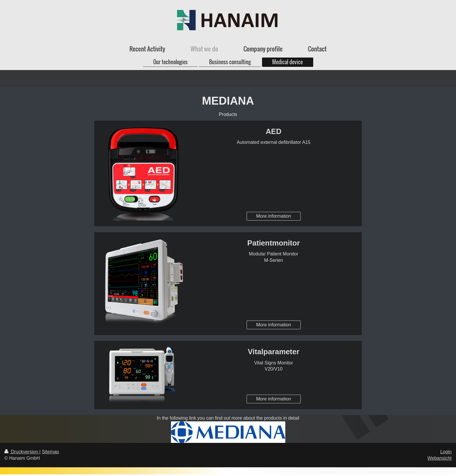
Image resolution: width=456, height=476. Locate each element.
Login (446, 452)
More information (274, 216)
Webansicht (440, 458)
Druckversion (22, 452)
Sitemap (50, 452)
